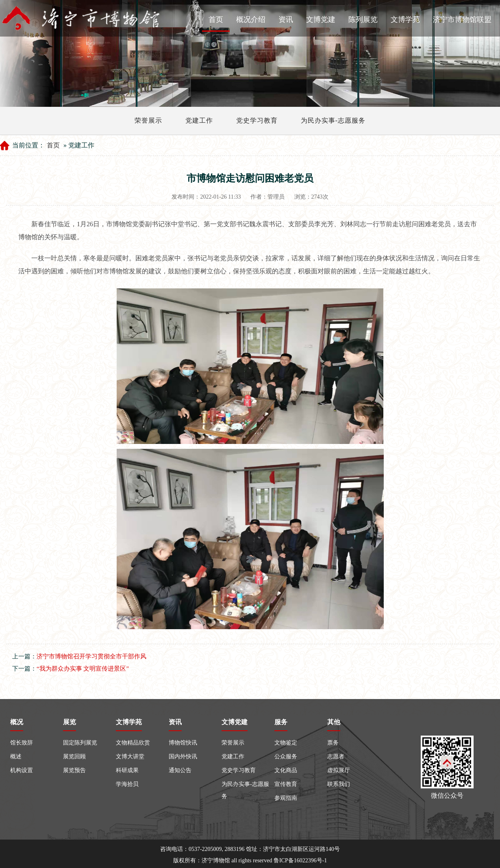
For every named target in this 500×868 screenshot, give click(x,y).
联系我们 (339, 784)
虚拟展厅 (339, 770)
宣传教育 (286, 784)
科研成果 (127, 770)
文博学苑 (405, 19)
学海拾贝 (127, 784)
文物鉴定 (286, 743)
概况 (17, 722)
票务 (333, 743)
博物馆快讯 (183, 743)
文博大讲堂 (130, 757)
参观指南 (286, 798)
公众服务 (286, 757)
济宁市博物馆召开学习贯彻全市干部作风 (91, 656)
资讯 (286, 19)
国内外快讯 (183, 757)
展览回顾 (74, 757)
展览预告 (74, 770)
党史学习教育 (257, 120)
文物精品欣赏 (133, 743)
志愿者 (336, 757)
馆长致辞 (22, 743)
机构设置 (22, 770)
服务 (281, 722)
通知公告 (180, 770)
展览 (70, 722)
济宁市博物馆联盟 (462, 19)
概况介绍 (251, 19)
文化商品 (286, 770)
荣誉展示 (148, 120)
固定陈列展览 (80, 743)
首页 (216, 19)
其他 (334, 722)
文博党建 (321, 19)
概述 (16, 757)
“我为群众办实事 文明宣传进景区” (83, 669)
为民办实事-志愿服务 (333, 120)
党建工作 (199, 120)
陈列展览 (363, 19)
